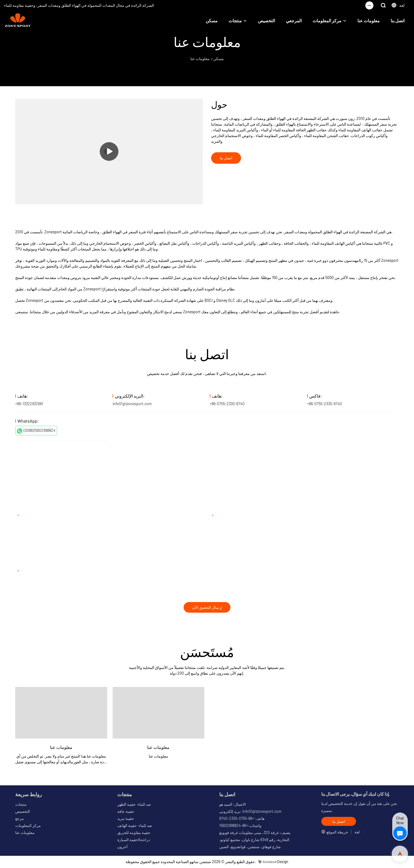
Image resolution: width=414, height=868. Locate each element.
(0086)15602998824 (36, 431)
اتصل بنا (398, 21)
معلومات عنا (369, 21)
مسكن (212, 21)
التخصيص (266, 21)
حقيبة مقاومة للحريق (134, 833)
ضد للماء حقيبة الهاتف (135, 826)
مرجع (20, 819)
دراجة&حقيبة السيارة (134, 840)
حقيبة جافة (126, 812)
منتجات (235, 21)
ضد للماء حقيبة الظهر (134, 805)
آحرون (122, 847)
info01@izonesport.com (132, 404)
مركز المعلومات (327, 21)
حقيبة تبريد (126, 819)
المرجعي (294, 21)
